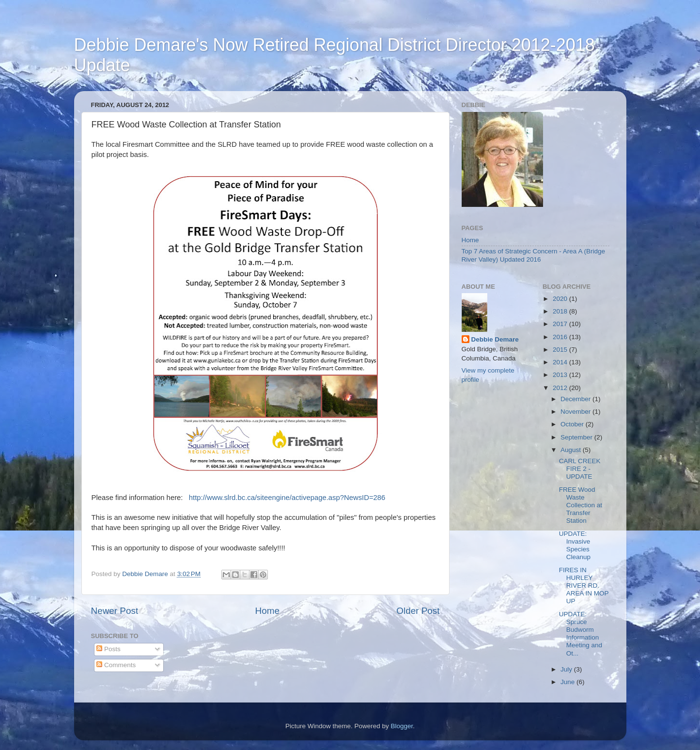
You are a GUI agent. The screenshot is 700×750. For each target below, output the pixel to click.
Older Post (418, 611)
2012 (561, 388)
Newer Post (115, 611)
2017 (561, 324)
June (568, 682)
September (577, 437)
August (572, 450)
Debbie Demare (495, 339)
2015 (561, 350)
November (576, 412)
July (567, 669)
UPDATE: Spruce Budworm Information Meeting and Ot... (581, 634)
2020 (561, 299)
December (576, 399)
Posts (109, 649)
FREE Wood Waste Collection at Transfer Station (581, 505)
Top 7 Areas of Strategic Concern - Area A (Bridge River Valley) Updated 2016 (533, 255)
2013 (561, 375)
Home (267, 611)
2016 (561, 337)
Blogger (402, 726)
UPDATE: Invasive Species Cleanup (575, 546)
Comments (116, 665)
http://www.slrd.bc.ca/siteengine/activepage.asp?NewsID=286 (287, 498)
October (573, 424)
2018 (561, 311)
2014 (561, 362)
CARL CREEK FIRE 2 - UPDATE (580, 469)
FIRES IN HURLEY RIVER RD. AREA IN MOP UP (584, 586)
